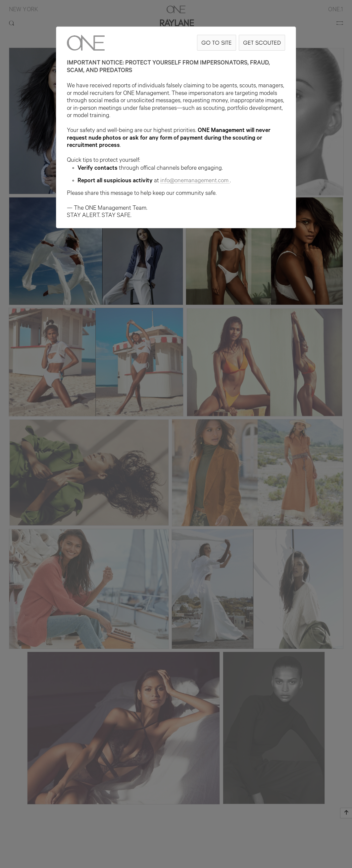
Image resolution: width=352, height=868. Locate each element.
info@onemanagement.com (195, 181)
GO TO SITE (217, 43)
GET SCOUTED (262, 43)
